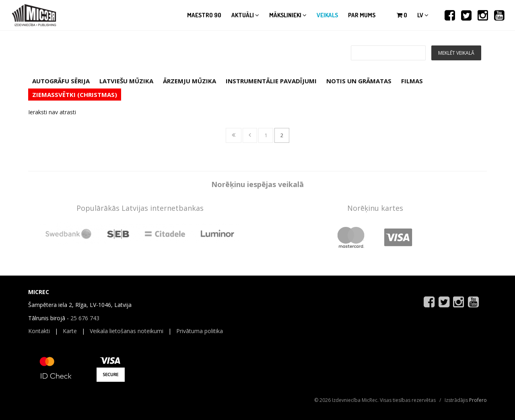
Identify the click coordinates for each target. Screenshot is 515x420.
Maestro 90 (204, 15)
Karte (70, 331)
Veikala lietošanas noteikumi (127, 331)
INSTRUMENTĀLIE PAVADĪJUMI (271, 81)
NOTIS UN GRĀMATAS (359, 81)
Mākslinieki (288, 15)
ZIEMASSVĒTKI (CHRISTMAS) (75, 95)
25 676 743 (85, 318)
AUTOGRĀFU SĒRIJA (61, 81)
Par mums (362, 15)
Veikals (327, 15)
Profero (478, 400)
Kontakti (39, 331)
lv (423, 15)
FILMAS (412, 81)
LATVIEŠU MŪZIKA (126, 81)
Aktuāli (245, 15)
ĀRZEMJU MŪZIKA (190, 81)
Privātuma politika (200, 331)
